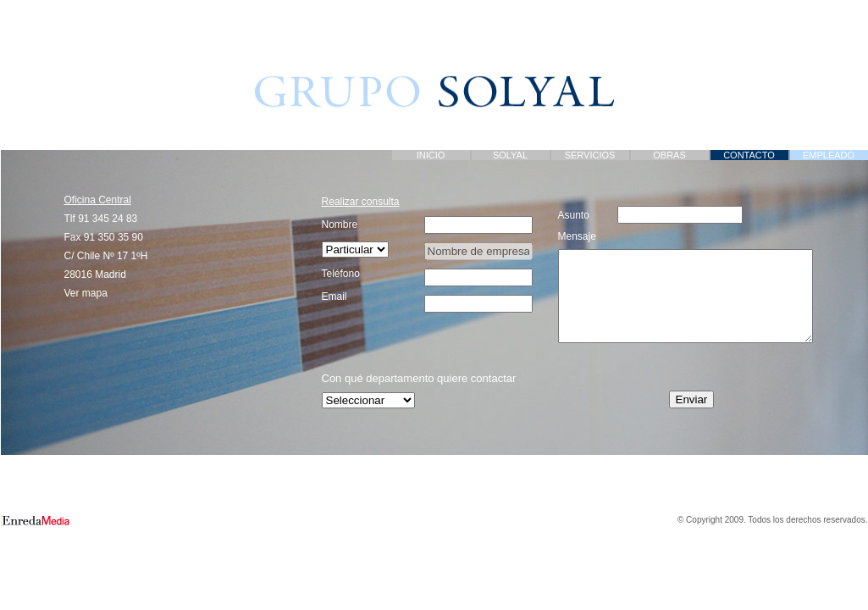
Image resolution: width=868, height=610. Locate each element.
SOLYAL (510, 155)
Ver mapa (86, 293)
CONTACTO (749, 155)
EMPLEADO (829, 155)
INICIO (431, 155)
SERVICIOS (590, 155)
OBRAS (669, 155)
